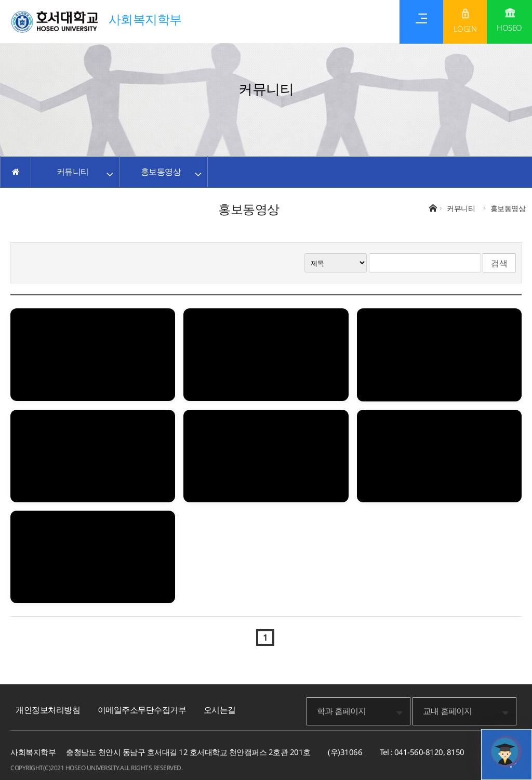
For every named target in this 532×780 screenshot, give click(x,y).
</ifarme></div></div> (506, 751)
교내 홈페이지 (447, 711)
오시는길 (220, 710)
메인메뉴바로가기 (0, 0)
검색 (499, 263)
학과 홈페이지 (341, 711)
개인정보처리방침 (48, 710)
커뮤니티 (73, 172)
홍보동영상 (161, 172)
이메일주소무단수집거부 (142, 710)
